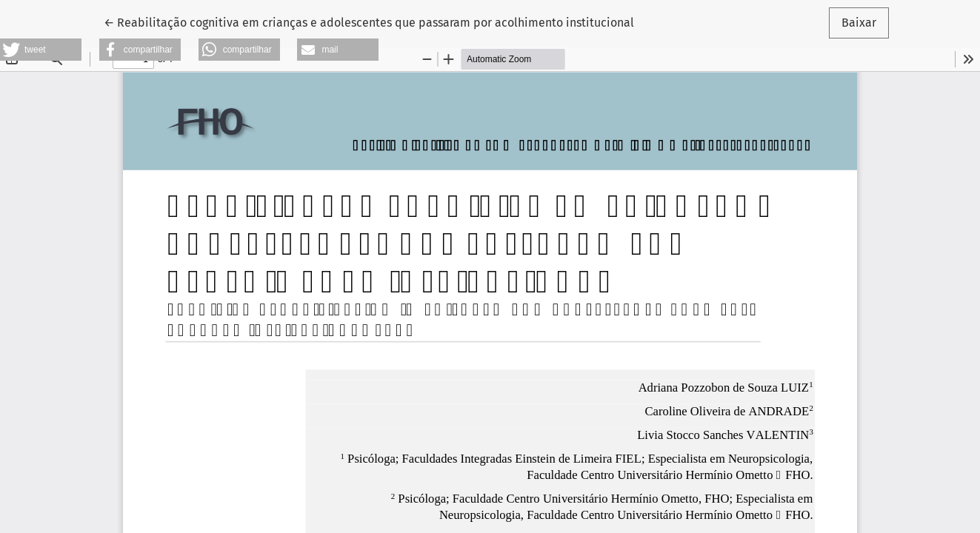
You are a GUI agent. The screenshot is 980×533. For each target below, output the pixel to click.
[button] (41, 50)
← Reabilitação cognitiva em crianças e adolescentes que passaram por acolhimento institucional (369, 21)
